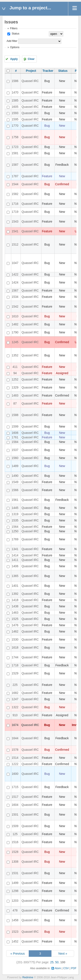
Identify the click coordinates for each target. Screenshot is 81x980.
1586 (15, 81)
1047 (15, 263)
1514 (15, 758)
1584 (15, 442)
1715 (15, 787)
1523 (15, 932)
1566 (15, 490)
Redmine (28, 977)
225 (15, 685)
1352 (15, 355)
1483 (15, 395)
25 (52, 962)
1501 (15, 814)
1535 (15, 520)
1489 (15, 466)
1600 (15, 774)
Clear (31, 59)
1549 (15, 482)
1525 (15, 619)
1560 (15, 458)
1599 (15, 426)
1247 (15, 699)
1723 (15, 147)
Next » (63, 954)
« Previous (17, 954)
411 (15, 367)
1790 (15, 332)
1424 (15, 282)
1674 (15, 725)
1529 (15, 673)
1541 (15, 231)
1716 (15, 204)
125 (15, 834)
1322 (15, 707)
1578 (15, 750)
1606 (15, 433)
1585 (15, 100)
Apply (14, 59)
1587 (15, 165)
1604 (15, 805)
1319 (15, 514)
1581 (15, 153)
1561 (15, 500)
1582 (15, 194)
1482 (15, 324)
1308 (15, 862)
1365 (15, 576)
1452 (15, 941)
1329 (15, 387)
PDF (74, 968)
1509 (15, 826)
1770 (15, 126)
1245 (15, 342)
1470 (15, 92)
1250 (15, 531)
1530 (15, 639)
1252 (15, 379)
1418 (15, 600)
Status (15, 34)
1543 (15, 221)
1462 (15, 631)
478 (15, 910)
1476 (15, 625)
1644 (15, 738)
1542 (15, 306)
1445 (15, 508)
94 (15, 373)
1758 (15, 137)
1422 (15, 274)
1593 (15, 113)
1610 (15, 316)
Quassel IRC (30, 81)
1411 (15, 560)
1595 (15, 119)
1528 (15, 852)
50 (57, 962)
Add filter (12, 41)
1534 (15, 297)
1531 (15, 873)
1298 (15, 891)
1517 (15, 797)
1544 (15, 184)
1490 (15, 476)
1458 (15, 920)
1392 (15, 594)
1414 (15, 555)
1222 (15, 764)
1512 (15, 244)
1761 (15, 437)
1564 (15, 527)
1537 (15, 450)
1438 (15, 606)
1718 (15, 665)
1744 (15, 657)
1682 (15, 693)
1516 (15, 842)
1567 (15, 290)
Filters (14, 28)
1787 (15, 176)
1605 (15, 107)
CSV (66, 968)
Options (15, 47)
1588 (15, 415)
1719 (15, 212)
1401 (15, 586)
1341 (15, 549)
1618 (15, 647)
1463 (15, 613)
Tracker (48, 71)
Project (31, 71)
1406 (15, 566)
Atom (58, 968)
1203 (15, 901)
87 (15, 403)
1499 (15, 883)
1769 (15, 539)
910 (15, 715)
